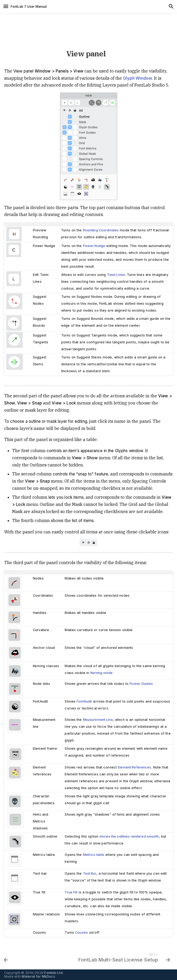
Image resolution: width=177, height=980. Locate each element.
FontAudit (84, 701)
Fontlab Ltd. (54, 973)
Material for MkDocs (38, 976)
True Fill (71, 892)
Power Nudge (94, 246)
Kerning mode (102, 673)
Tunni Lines (116, 275)
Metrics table (94, 855)
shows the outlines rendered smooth (129, 836)
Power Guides (141, 684)
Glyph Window (138, 78)
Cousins (81, 932)
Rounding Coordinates (101, 230)
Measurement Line (98, 720)
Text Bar (90, 873)
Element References (134, 767)
